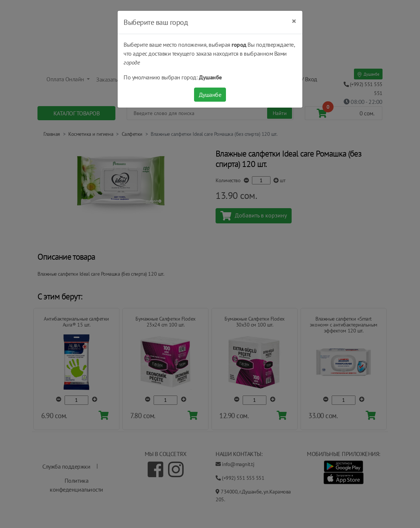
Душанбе (210, 95)
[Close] (294, 21)
